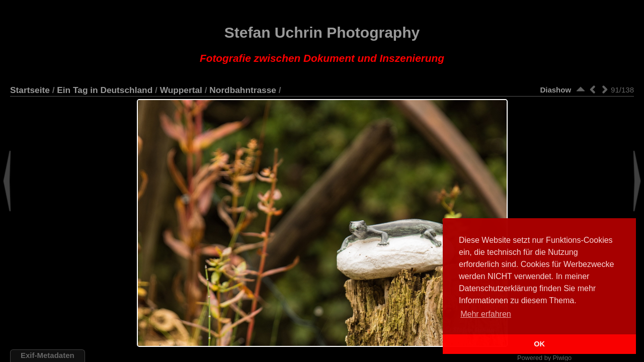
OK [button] (539, 344)
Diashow (555, 90)
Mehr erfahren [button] (486, 314)
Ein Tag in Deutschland (105, 90)
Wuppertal (181, 90)
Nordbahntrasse (243, 90)
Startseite (30, 90)
